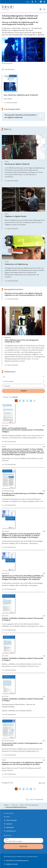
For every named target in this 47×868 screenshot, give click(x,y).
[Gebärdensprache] (32, 2)
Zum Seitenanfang (36, 800)
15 (31, 401)
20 (42, 783)
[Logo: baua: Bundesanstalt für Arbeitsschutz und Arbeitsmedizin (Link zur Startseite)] (12, 8)
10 (39, 783)
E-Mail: (7, 839)
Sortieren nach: (10, 397)
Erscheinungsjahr (8, 381)
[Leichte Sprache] (36, 2)
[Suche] (44, 9)
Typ (4, 377)
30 (44, 783)
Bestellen (24, 846)
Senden (24, 391)
